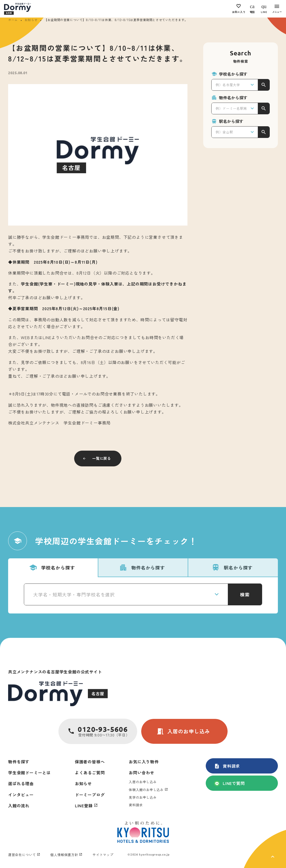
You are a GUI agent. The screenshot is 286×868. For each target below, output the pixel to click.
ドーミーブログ (90, 795)
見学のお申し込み (143, 797)
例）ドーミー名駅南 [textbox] (231, 108)
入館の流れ (19, 806)
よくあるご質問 (90, 772)
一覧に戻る (102, 458)
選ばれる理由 (21, 783)
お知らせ (31, 20)
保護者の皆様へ (90, 762)
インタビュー (21, 795)
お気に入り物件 (144, 762)
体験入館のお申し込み (146, 790)
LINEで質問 (229, 783)
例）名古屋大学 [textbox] (228, 85)
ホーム (13, 20)
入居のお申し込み (183, 731)
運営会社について (22, 855)
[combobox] (235, 85)
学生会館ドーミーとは (29, 772)
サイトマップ (103, 855)
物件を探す (19, 762)
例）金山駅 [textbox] (224, 132)
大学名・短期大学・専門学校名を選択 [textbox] (74, 594)
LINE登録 (84, 806)
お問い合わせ (142, 772)
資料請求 (227, 766)
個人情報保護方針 (64, 855)
